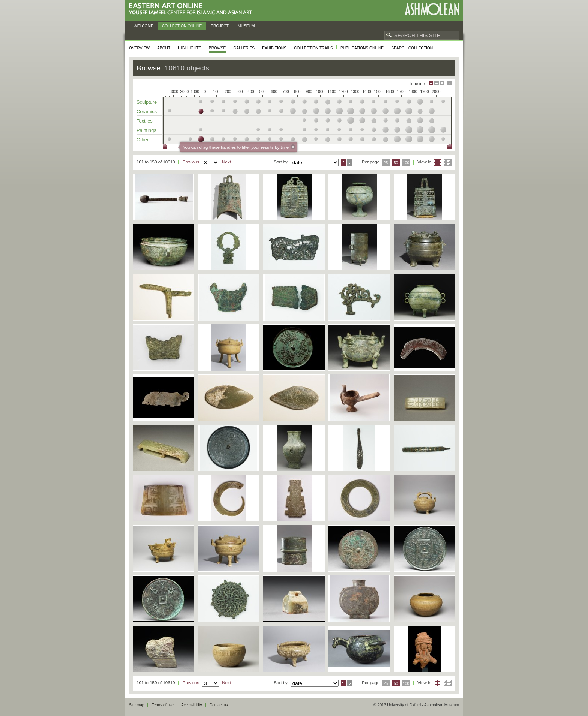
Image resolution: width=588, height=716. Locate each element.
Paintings (146, 130)
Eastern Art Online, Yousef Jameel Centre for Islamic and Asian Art (193, 9)
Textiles (145, 121)
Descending (349, 162)
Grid (437, 162)
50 (396, 163)
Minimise (436, 83)
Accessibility (192, 705)
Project (220, 26)
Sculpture (147, 102)
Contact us (219, 705)
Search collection (412, 48)
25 (386, 163)
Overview (139, 48)
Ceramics (147, 112)
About (164, 48)
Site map (136, 705)
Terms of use (163, 705)
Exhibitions (274, 48)
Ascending (343, 162)
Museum (246, 26)
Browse (217, 48)
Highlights (190, 48)
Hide (442, 83)
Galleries (244, 48)
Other (142, 140)
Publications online (362, 48)
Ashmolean (432, 9)
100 (406, 163)
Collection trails (313, 48)
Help (449, 83)
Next (226, 162)
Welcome (143, 26)
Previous (191, 162)
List (448, 162)
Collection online (182, 26)
